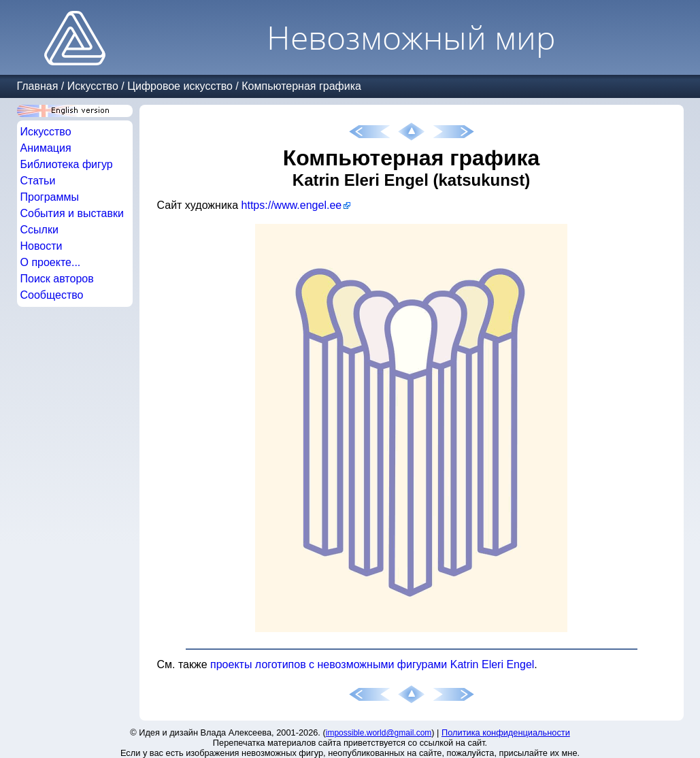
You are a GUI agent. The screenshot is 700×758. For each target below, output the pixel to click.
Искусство (93, 86)
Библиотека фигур (67, 164)
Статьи (38, 181)
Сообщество (52, 295)
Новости (41, 246)
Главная (38, 86)
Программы (50, 197)
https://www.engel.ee (292, 205)
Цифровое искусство (180, 86)
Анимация (46, 148)
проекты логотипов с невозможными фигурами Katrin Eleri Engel (372, 664)
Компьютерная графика (301, 86)
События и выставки (72, 213)
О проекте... (51, 262)
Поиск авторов (57, 279)
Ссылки (39, 230)
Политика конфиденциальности (506, 732)
